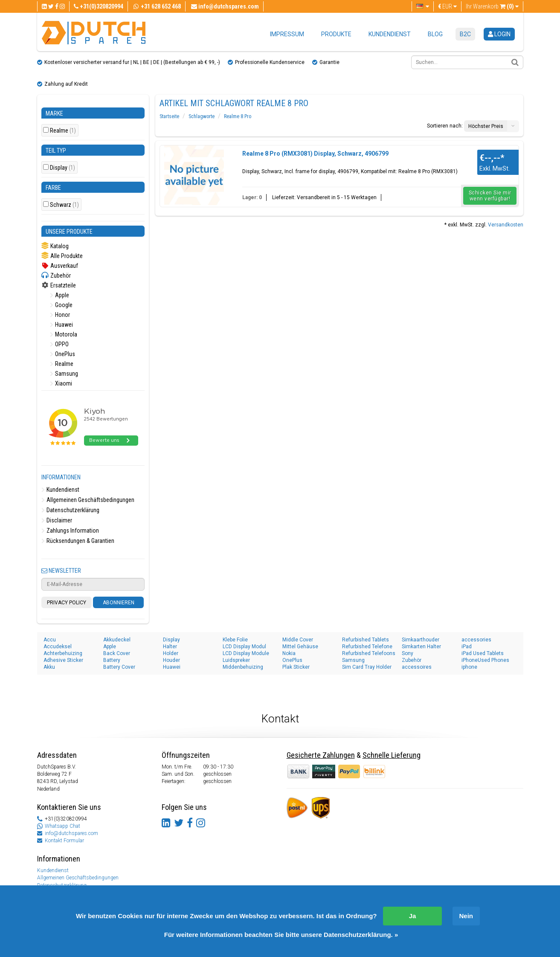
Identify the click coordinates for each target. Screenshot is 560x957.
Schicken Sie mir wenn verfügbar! (490, 196)
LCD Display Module (246, 653)
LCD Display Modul (244, 647)
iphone (469, 667)
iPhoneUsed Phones (485, 660)
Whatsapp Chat (62, 826)
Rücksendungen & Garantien (78, 541)
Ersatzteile (59, 285)
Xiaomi (61, 383)
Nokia (289, 653)
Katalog (55, 246)
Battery (112, 660)
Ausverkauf (60, 266)
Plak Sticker (296, 667)
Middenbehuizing (243, 667)
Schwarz (64, 205)
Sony (408, 653)
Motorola (64, 334)
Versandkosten (506, 225)
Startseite (169, 116)
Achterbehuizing (63, 653)
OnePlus (62, 354)
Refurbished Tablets (366, 640)
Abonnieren (119, 603)
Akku (49, 667)
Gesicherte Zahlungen (321, 755)
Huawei (61, 325)
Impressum (287, 34)
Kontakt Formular (64, 841)
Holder (171, 653)
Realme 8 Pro (238, 116)
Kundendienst (390, 34)
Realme (63, 131)
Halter (170, 647)
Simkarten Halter (421, 647)
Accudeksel (58, 647)
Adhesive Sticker (63, 660)
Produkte (336, 34)
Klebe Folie (235, 640)
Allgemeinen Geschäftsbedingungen (88, 500)
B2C (465, 34)
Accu (50, 640)
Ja (413, 916)
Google (61, 305)
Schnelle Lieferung (392, 755)
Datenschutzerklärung (70, 510)
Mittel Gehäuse (300, 647)
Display (62, 168)
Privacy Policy (67, 603)
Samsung (64, 374)
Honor (60, 315)
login (499, 34)
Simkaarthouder (421, 640)
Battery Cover (119, 667)
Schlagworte (202, 116)
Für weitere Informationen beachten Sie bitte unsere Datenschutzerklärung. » (281, 935)
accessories (476, 640)
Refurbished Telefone (367, 647)
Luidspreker (236, 660)
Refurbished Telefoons (369, 653)
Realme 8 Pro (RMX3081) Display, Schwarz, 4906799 (315, 154)
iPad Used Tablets (483, 653)
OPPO (59, 344)
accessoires (417, 667)
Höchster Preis (486, 126)
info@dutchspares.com (71, 833)
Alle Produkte (62, 256)
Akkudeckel (117, 640)
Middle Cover (298, 640)
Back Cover (117, 653)
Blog (435, 34)
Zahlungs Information (70, 531)
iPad (467, 647)
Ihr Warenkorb (492, 6)
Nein (466, 916)
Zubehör (56, 275)
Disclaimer (57, 520)
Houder (171, 660)
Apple (59, 295)
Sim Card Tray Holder (367, 667)
